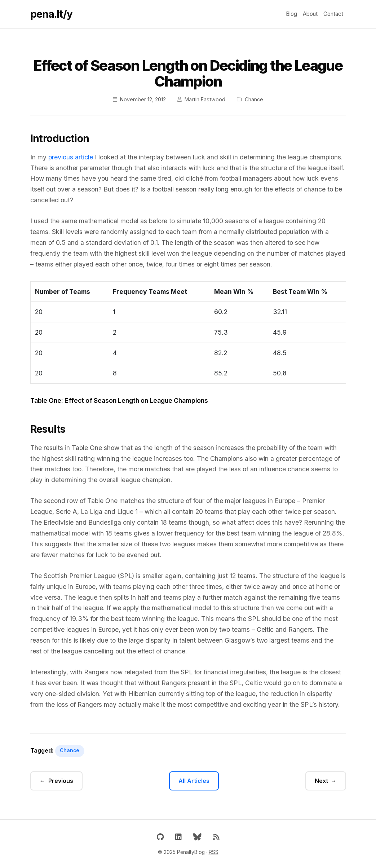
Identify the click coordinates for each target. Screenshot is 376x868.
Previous (61, 781)
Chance (70, 750)
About (310, 14)
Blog (291, 14)
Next (321, 781)
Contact (333, 14)
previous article (71, 157)
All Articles (194, 781)
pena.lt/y (51, 14)
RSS (214, 852)
